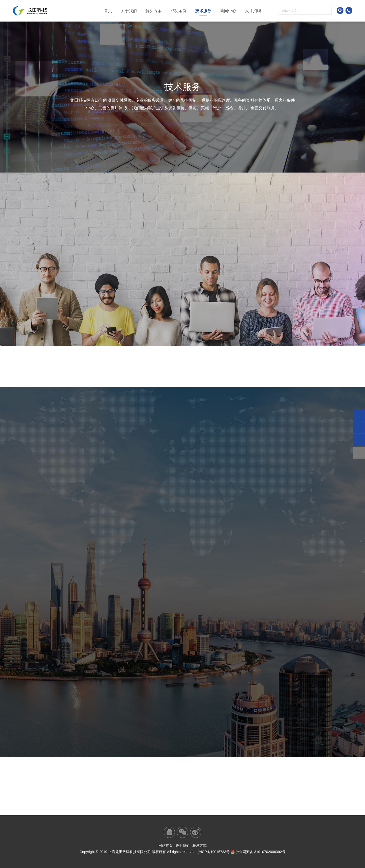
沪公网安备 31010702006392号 (258, 852)
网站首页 (166, 845)
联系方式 (199, 845)
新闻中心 (228, 11)
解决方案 (154, 11)
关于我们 (129, 11)
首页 (108, 11)
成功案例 (178, 11)
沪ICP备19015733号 (214, 852)
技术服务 (203, 11)
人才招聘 (253, 11)
